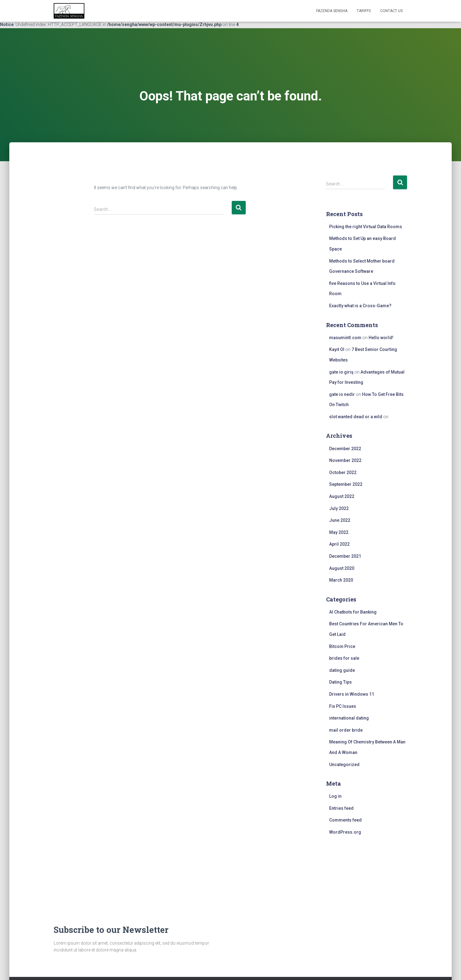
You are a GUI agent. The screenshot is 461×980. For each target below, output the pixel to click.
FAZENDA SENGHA (332, 11)
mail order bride (346, 730)
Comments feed (345, 820)
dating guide (342, 670)
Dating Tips (340, 682)
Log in (335, 796)
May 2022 (339, 532)
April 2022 (339, 544)
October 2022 (343, 472)
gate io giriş (341, 372)
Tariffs (364, 11)
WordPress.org (345, 832)
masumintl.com (345, 338)
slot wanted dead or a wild (356, 417)
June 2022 (340, 520)
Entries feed (341, 808)
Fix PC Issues (343, 706)
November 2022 (345, 460)
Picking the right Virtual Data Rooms (366, 227)
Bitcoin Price (342, 646)
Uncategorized (344, 765)
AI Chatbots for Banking (353, 612)
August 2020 (342, 568)
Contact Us (391, 11)
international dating (349, 718)
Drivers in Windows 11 (352, 694)
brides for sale (344, 658)
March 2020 (341, 580)
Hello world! (381, 338)
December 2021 (345, 556)
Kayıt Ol (337, 349)
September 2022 (346, 484)
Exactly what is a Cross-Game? (360, 306)
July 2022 (339, 508)
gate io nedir (342, 394)
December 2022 (345, 449)
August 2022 (342, 496)
